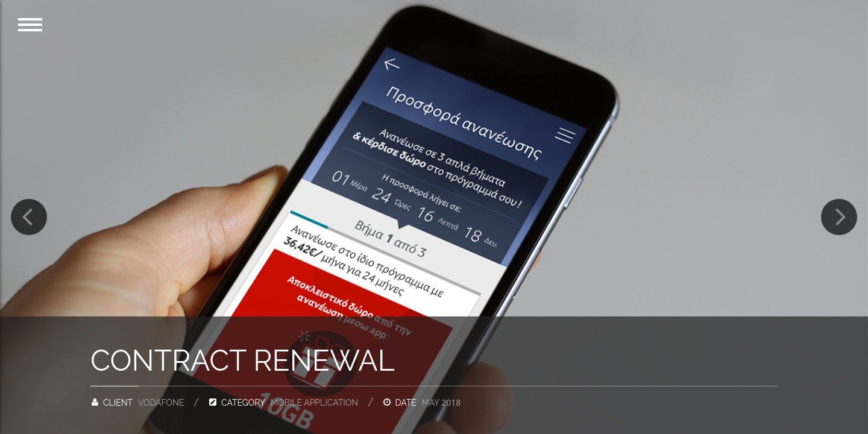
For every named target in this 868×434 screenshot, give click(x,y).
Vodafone (161, 403)
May (441, 403)
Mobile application (314, 403)
